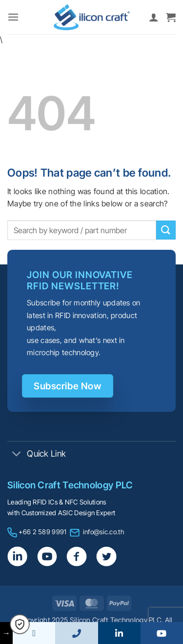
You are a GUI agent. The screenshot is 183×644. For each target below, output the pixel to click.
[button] (13, 17)
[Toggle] (17, 454)
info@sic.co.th (103, 532)
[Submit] (166, 230)
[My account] (154, 17)
